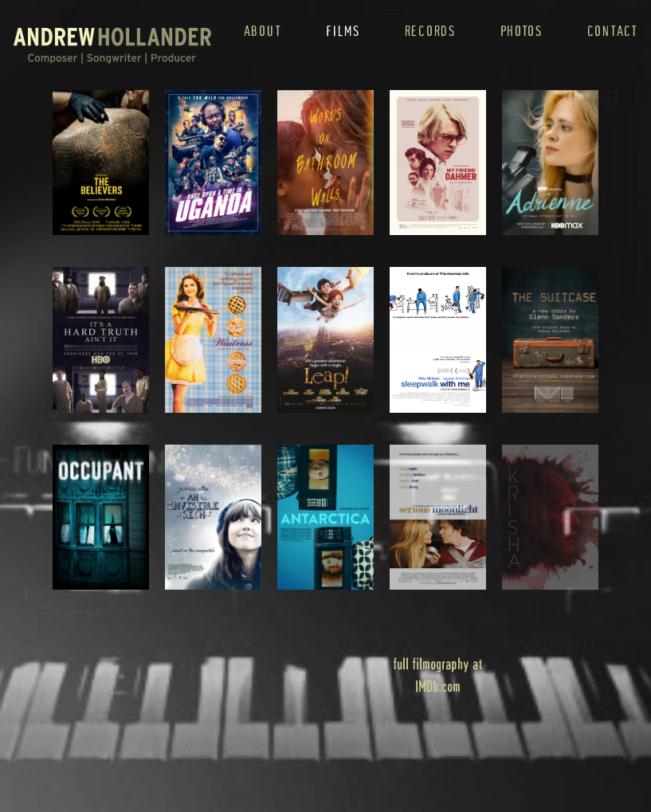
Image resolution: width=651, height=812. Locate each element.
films (343, 31)
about (263, 31)
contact (613, 31)
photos (522, 31)
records (430, 31)
